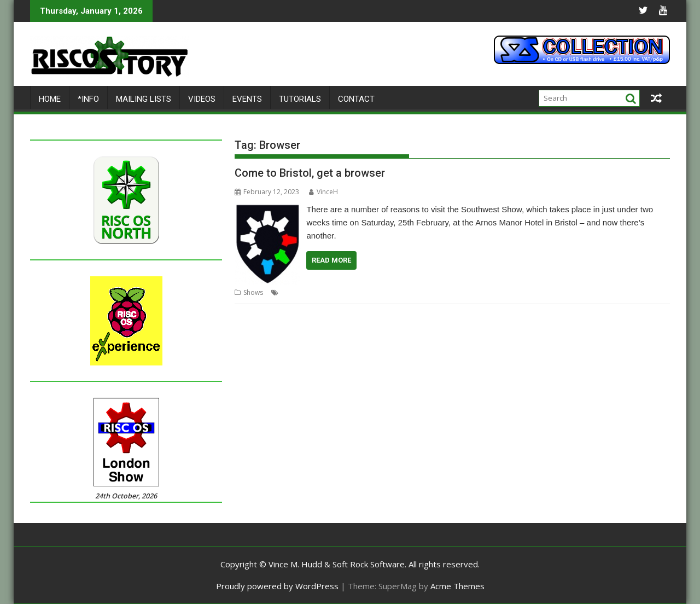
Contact (356, 99)
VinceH (323, 192)
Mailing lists (144, 99)
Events (247, 99)
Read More (331, 260)
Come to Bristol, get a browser (310, 173)
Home (50, 99)
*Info (88, 99)
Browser (319, 292)
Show (433, 292)
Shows (253, 292)
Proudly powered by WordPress (277, 586)
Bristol (291, 292)
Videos (202, 99)
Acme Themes (457, 586)
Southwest (462, 292)
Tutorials (300, 99)
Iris (341, 292)
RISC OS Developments (385, 292)
